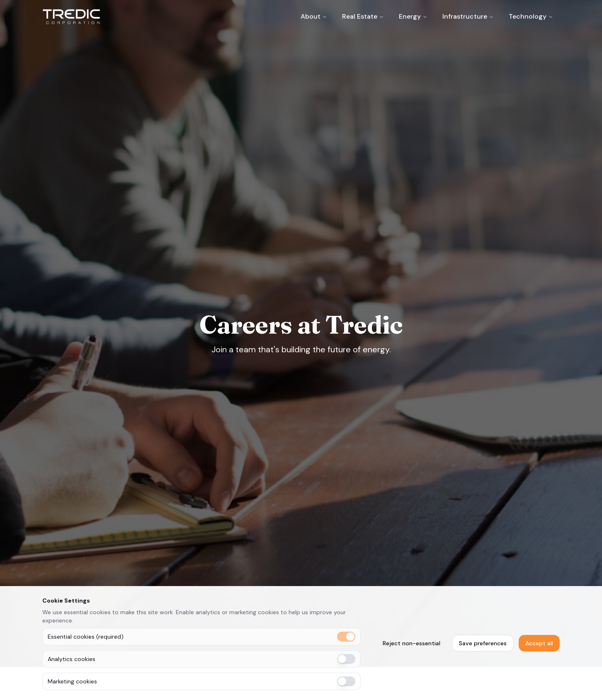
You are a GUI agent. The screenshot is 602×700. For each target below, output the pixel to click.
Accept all (539, 643)
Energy (410, 16)
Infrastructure (465, 16)
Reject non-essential (411, 643)
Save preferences (483, 643)
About (311, 16)
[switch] (346, 637)
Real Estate (360, 16)
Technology (528, 16)
